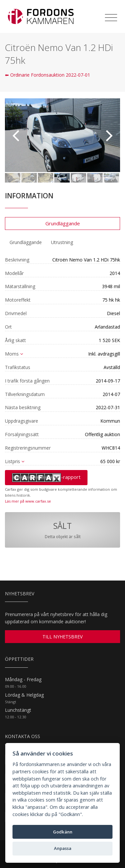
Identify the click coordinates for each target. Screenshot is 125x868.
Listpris (15, 461)
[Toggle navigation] (111, 18)
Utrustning (62, 242)
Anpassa (63, 848)
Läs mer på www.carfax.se (28, 501)
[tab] (26, 242)
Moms (14, 354)
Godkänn (63, 832)
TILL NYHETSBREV (63, 637)
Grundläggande (63, 223)
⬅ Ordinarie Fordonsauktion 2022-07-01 (48, 75)
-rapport (46, 478)
